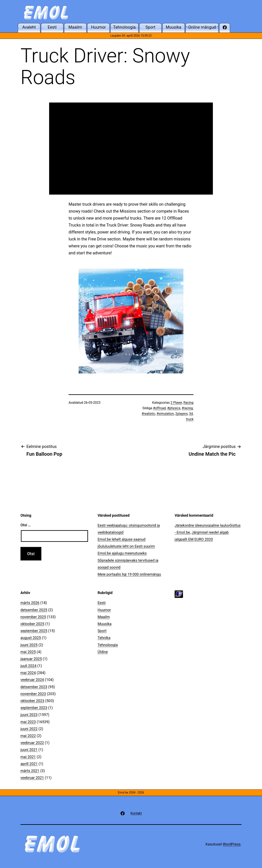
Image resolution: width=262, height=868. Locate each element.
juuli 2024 (28, 666)
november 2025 (33, 617)
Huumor (104, 610)
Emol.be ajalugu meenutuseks (122, 553)
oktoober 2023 (32, 701)
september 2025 (34, 631)
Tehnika (104, 638)
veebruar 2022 (32, 743)
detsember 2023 (34, 687)
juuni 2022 (29, 729)
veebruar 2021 (32, 778)
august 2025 (31, 638)
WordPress (232, 844)
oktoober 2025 (32, 624)
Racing (188, 403)
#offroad (159, 408)
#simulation (165, 414)
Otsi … (25, 525)
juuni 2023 (29, 715)
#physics (174, 408)
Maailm (104, 617)
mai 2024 (28, 673)
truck (190, 419)
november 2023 (33, 694)
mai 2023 (28, 722)
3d (191, 414)
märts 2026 (30, 603)
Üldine (103, 652)
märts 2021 (30, 771)
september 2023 (34, 708)
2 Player (176, 403)
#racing (187, 408)
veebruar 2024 (32, 680)
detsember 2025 (34, 610)
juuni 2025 (29, 645)
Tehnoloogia (108, 645)
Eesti (102, 603)
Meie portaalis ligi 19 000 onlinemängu (129, 574)
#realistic (148, 414)
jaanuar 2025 (31, 659)
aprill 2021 (29, 764)
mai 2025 (28, 652)
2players (182, 414)
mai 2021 (28, 757)
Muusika (105, 624)
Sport (102, 631)
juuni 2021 (29, 750)
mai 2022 (28, 736)
